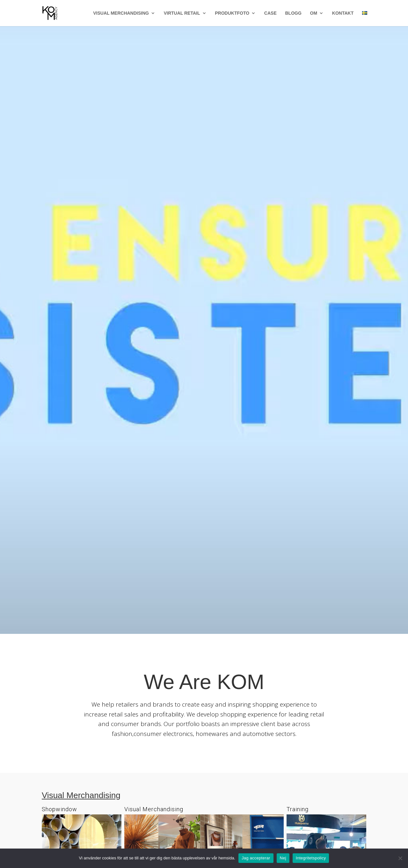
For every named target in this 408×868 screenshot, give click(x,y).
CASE (270, 13)
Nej (283, 858)
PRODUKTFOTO (232, 13)
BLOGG (293, 13)
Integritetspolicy (311, 858)
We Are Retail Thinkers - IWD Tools (204, 269)
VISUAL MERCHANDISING (121, 13)
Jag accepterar (256, 858)
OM (314, 13)
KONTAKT (343, 13)
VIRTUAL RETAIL (182, 13)
